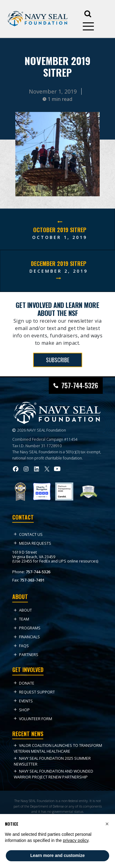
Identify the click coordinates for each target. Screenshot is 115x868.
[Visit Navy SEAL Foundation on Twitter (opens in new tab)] (47, 469)
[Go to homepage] (38, 19)
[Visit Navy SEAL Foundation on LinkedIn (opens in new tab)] (36, 469)
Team (21, 619)
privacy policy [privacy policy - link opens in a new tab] (76, 840)
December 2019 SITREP (59, 263)
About (23, 610)
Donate (24, 683)
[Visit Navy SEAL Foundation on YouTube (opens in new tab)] (57, 469)
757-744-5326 (38, 572)
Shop (22, 710)
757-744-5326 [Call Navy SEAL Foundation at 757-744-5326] (80, 385)
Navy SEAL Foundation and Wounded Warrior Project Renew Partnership (54, 774)
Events (23, 701)
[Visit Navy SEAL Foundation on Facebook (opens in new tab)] (16, 469)
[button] (107, 824)
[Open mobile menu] (88, 26)
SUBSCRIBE (58, 360)
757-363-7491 (32, 580)
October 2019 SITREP (60, 230)
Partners (26, 655)
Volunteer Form (33, 719)
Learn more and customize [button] (57, 855)
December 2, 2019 (59, 271)
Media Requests (33, 543)
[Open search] (88, 13)
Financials (27, 637)
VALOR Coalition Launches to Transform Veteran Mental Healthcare (58, 748)
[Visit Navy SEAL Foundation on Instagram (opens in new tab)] (26, 469)
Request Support (34, 692)
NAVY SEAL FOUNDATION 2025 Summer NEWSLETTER (52, 761)
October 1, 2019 (60, 237)
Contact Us (28, 534)
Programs (27, 628)
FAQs (21, 646)
